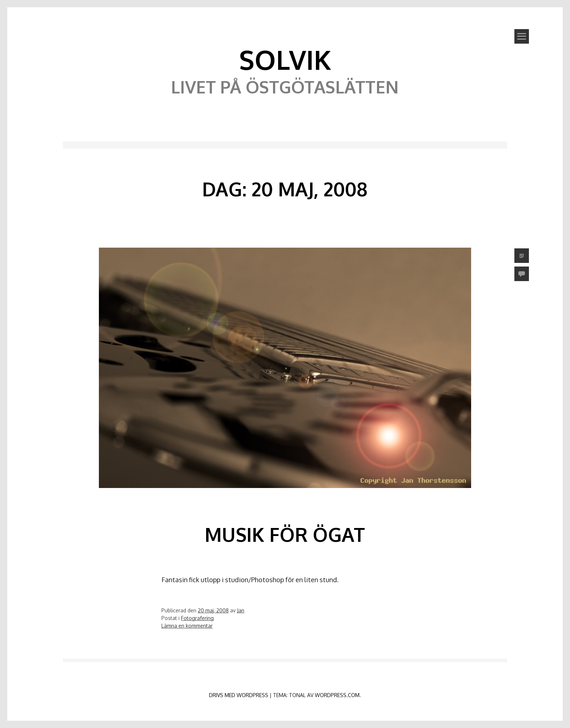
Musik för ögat (285, 534)
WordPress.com (337, 695)
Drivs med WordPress (239, 695)
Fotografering (197, 618)
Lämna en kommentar (187, 626)
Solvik (285, 59)
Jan (241, 610)
